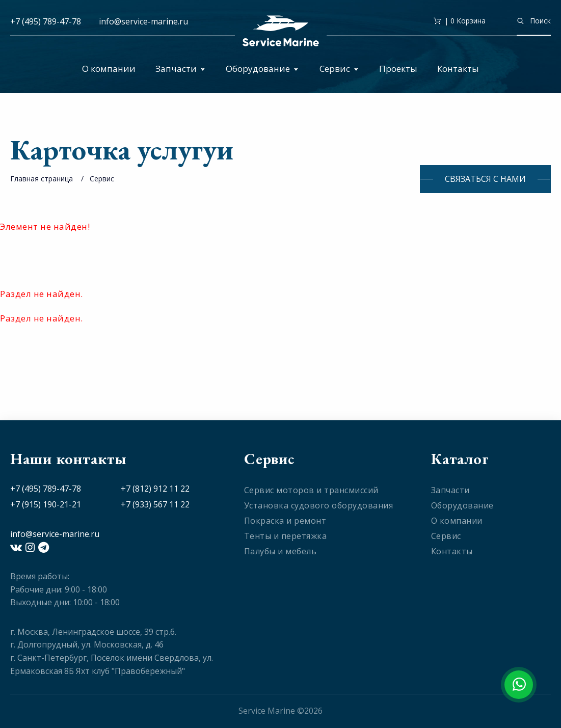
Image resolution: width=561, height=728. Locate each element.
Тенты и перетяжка (286, 536)
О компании (109, 69)
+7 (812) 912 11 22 (155, 489)
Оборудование (262, 69)
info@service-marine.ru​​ (143, 21)
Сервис (339, 69)
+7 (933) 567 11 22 (155, 504)
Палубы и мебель (280, 551)
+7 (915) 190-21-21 (46, 504)
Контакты (458, 69)
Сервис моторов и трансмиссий (311, 490)
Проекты (398, 69)
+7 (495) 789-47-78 (46, 21)
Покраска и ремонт (285, 521)
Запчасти (180, 69)
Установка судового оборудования (319, 505)
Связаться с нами (485, 179)
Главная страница (42, 179)
